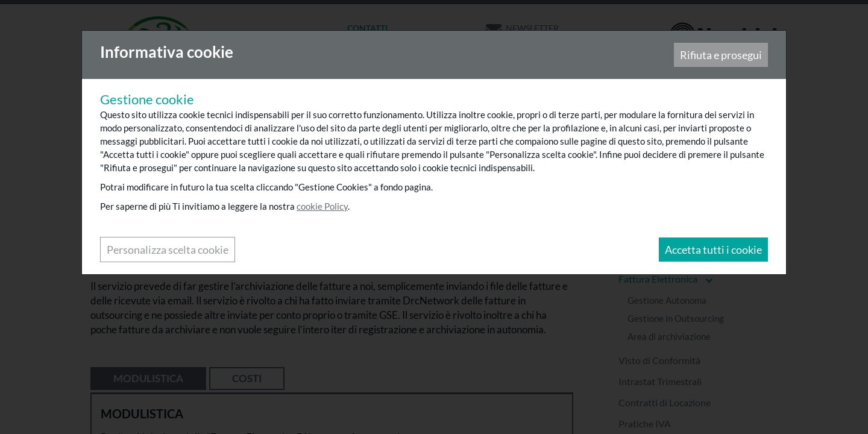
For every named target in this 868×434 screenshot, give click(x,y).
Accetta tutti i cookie (713, 250)
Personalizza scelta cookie (168, 250)
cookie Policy (323, 207)
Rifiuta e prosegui (720, 55)
